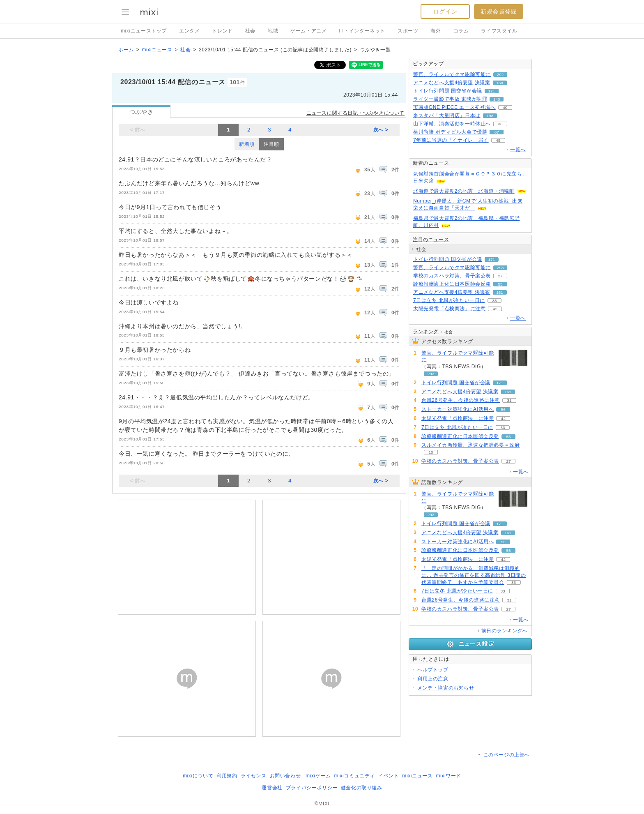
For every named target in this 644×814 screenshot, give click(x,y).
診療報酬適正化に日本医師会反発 (452, 284)
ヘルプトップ (433, 670)
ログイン (445, 12)
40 (505, 107)
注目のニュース (431, 240)
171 (491, 91)
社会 (250, 31)
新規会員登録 (499, 12)
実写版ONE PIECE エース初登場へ (454, 107)
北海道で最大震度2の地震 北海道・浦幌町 (464, 191)
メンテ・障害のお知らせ (446, 688)
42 (495, 309)
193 (490, 116)
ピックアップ (428, 64)
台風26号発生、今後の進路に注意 (461, 400)
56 (503, 409)
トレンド (222, 31)
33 (494, 301)
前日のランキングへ (505, 631)
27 (500, 276)
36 (500, 124)
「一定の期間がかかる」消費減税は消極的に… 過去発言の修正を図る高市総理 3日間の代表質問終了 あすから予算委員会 (474, 575)
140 (497, 99)
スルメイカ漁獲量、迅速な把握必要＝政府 (470, 445)
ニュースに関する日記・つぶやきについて (355, 113)
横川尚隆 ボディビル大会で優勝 (450, 132)
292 (500, 75)
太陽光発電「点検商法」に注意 (449, 309)
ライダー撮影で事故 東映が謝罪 (450, 99)
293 (500, 268)
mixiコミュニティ (355, 776)
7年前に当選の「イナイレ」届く (451, 140)
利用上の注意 (433, 679)
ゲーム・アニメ (308, 31)
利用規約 (227, 776)
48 (498, 140)
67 (497, 132)
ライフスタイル (499, 31)
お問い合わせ (285, 776)
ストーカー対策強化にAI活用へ (458, 409)
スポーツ (408, 31)
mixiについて (198, 776)
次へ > (381, 130)
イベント (389, 776)
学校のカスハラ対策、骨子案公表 (452, 276)
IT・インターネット (362, 31)
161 (500, 292)
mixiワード (448, 776)
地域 (273, 31)
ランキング (426, 332)
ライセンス (254, 776)
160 (500, 83)
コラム (461, 31)
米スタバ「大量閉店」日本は (447, 115)
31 (509, 400)
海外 (436, 31)
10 (431, 452)
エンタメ (189, 31)
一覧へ (518, 150)
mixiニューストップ (144, 31)
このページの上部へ (507, 755)
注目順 (271, 144)
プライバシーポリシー (312, 788)
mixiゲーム (318, 776)
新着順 (247, 144)
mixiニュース (157, 50)
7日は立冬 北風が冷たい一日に (449, 300)
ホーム (126, 50)
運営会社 (272, 788)
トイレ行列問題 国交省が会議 (448, 91)
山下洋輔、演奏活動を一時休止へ (452, 124)
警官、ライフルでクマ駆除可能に (452, 74)
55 (500, 284)
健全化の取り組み (362, 788)
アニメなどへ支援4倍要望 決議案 (452, 83)
